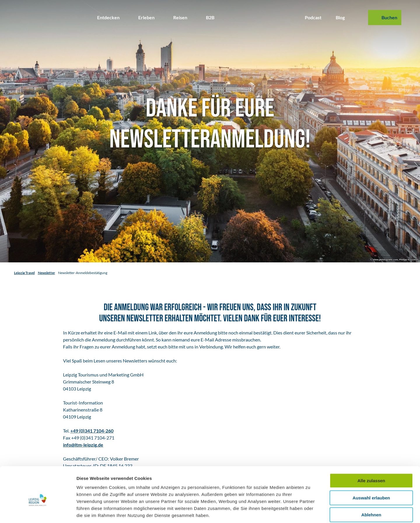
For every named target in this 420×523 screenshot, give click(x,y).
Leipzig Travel (24, 273)
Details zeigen (310, 511)
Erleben (146, 17)
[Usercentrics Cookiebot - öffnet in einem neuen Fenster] (38, 512)
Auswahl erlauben (371, 469)
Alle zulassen (371, 452)
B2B (210, 17)
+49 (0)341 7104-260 (92, 431)
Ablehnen (371, 486)
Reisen (180, 17)
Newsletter (47, 273)
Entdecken (108, 17)
